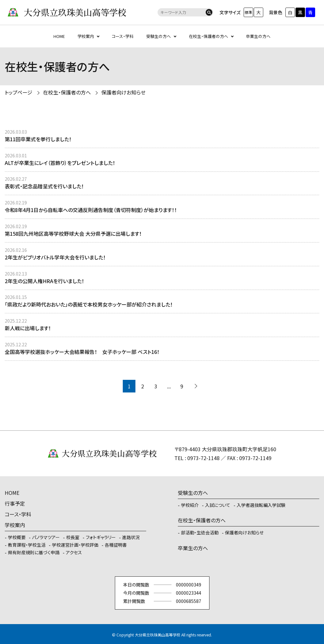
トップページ (19, 92)
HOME (59, 36)
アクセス (74, 552)
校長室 (73, 537)
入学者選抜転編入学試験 (261, 505)
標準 (248, 12)
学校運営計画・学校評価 (75, 545)
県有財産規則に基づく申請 (34, 552)
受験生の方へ (159, 36)
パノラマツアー (46, 537)
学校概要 (17, 537)
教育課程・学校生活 (27, 545)
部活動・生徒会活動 (200, 532)
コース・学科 (123, 36)
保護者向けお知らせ (123, 92)
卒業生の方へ (258, 36)
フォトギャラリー (101, 537)
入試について (218, 505)
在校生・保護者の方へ (209, 36)
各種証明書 (116, 545)
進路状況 (131, 537)
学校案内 (86, 36)
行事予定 (15, 503)
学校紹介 (190, 505)
